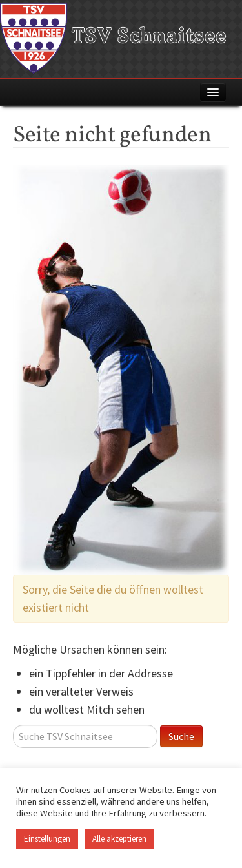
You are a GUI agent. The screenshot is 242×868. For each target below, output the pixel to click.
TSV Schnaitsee (113, 37)
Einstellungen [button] (47, 839)
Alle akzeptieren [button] (119, 839)
